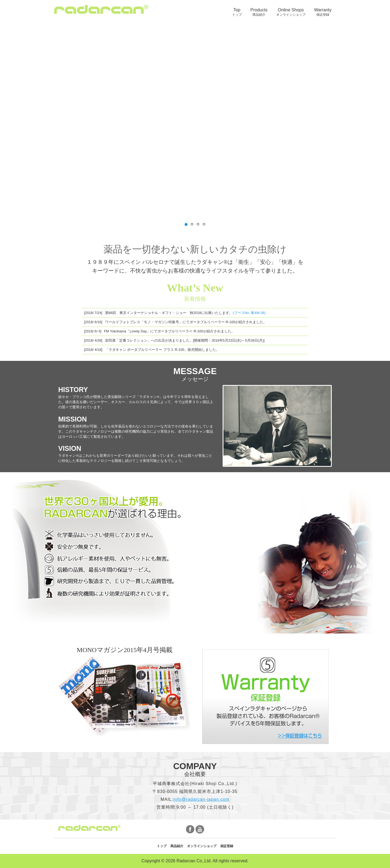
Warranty (323, 12)
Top (237, 12)
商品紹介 (177, 846)
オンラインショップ (202, 846)
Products (259, 12)
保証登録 (227, 846)
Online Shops (291, 12)
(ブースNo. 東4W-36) (249, 313)
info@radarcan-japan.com (201, 799)
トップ (162, 846)
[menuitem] (237, 12)
